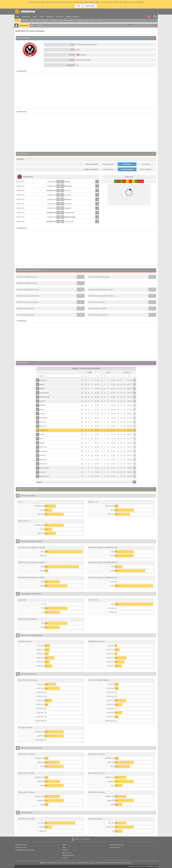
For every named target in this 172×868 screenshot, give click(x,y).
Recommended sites (117, 845)
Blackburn (68, 186)
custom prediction (73, 17)
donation (54, 21)
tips (88, 21)
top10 (42, 17)
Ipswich (42, 384)
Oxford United (69, 221)
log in (33, 25)
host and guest (108, 164)
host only (127, 164)
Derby (42, 409)
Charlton (42, 455)
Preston (67, 182)
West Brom (68, 204)
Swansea (67, 195)
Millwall (42, 389)
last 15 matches (146, 169)
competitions (69, 21)
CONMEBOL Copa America (25, 850)
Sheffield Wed (69, 213)
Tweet (130, 25)
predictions (26, 17)
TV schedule (80, 21)
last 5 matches (108, 169)
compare (25, 21)
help (60, 21)
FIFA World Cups (21, 845)
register (39, 25)
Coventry (68, 208)
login (93, 21)
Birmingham (44, 418)
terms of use (67, 853)
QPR (41, 439)
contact (65, 850)
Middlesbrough (70, 217)
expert (35, 17)
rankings (45, 21)
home (18, 17)
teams (18, 21)
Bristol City (43, 426)
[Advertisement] (86, 91)
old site (99, 21)
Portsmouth (43, 451)
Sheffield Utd (52, 182)
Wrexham (68, 199)
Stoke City (43, 447)
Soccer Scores (115, 847)
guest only (146, 164)
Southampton (44, 393)
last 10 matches (127, 169)
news (32, 21)
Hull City (67, 190)
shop (38, 21)
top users (60, 17)
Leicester (43, 472)
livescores (50, 17)
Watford (42, 443)
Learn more (90, 6)
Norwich (42, 414)
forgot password (68, 855)
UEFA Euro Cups (21, 847)
